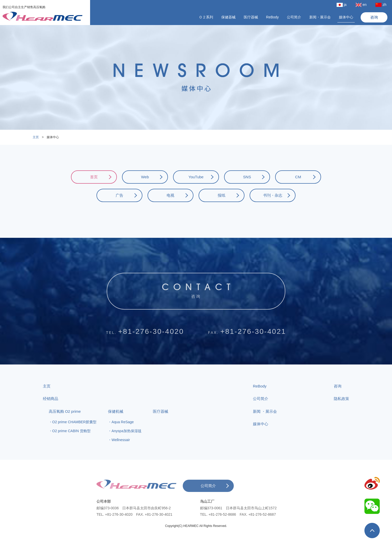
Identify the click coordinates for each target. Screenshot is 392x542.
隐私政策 (341, 408)
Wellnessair (121, 450)
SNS (247, 177)
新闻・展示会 (320, 17)
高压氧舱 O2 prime (65, 421)
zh (381, 5)
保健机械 (116, 421)
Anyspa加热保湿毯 (126, 441)
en (361, 5)
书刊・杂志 (273, 195)
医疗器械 (251, 17)
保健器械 (228, 17)
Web (145, 177)
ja (342, 5)
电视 (170, 195)
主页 (36, 137)
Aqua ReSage (123, 432)
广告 (119, 195)
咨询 (374, 17)
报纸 (222, 195)
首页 (94, 177)
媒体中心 (346, 17)
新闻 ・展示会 (265, 421)
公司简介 (294, 17)
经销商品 (51, 408)
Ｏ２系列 (206, 17)
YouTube (196, 177)
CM (298, 177)
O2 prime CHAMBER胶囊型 (74, 432)
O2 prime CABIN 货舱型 (71, 441)
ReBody (273, 17)
